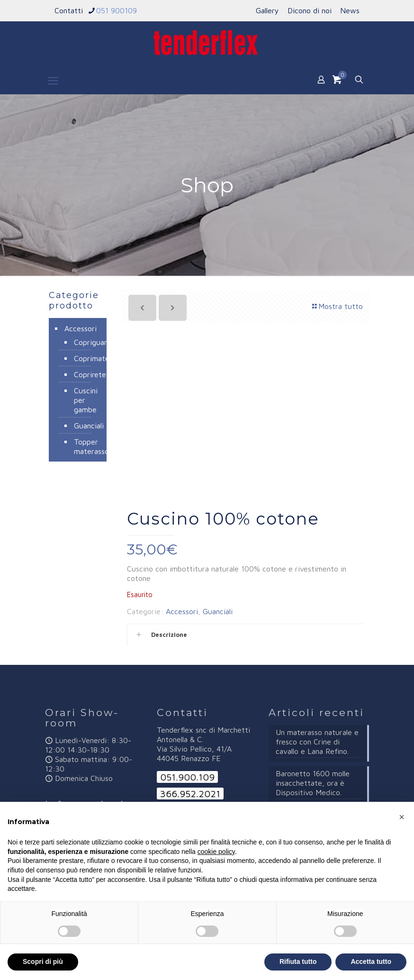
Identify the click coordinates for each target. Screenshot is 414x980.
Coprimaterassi (85, 358)
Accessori (182, 611)
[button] (402, 817)
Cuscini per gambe (85, 400)
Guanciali (218, 611)
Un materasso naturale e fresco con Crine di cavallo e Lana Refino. (317, 742)
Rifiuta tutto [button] (298, 962)
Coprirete (85, 374)
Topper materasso (85, 446)
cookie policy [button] (216, 852)
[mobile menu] (53, 81)
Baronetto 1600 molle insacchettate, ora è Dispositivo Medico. (313, 783)
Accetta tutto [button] (371, 962)
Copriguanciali (85, 342)
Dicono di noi (310, 10)
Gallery (267, 10)
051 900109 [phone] (117, 10)
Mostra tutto (337, 306)
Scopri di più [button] (43, 962)
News (350, 10)
